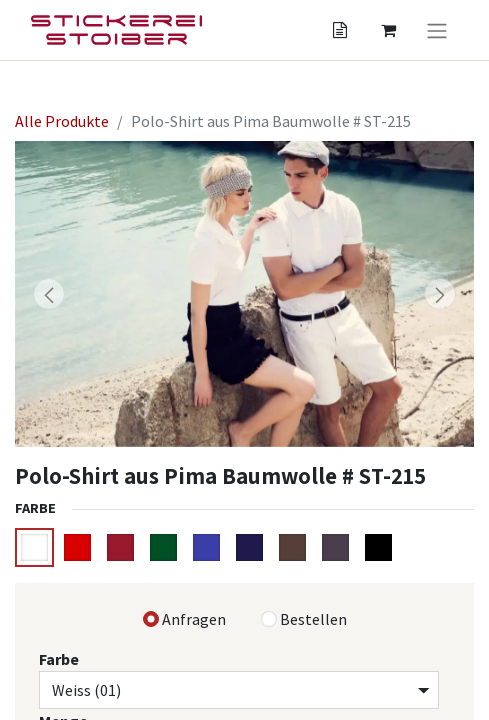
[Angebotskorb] (340, 30)
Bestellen (313, 619)
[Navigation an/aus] (437, 30)
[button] (49, 294)
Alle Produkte (62, 121)
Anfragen (194, 619)
